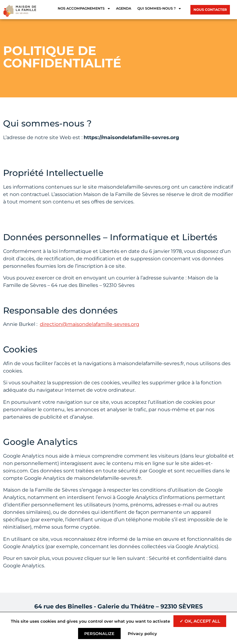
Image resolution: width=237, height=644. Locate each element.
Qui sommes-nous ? (159, 8)
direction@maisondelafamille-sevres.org (89, 324)
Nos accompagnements (84, 8)
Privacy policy (142, 633)
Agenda (124, 8)
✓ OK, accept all (200, 621)
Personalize (99, 633)
